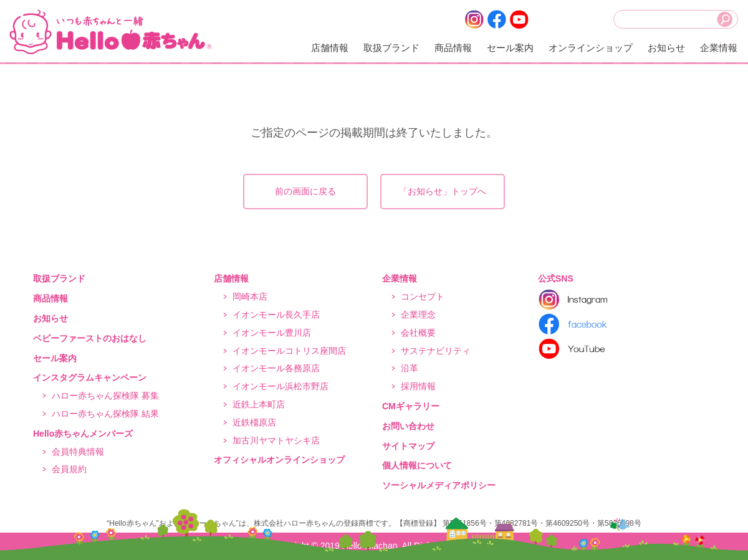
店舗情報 (330, 48)
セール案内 (510, 48)
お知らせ (666, 48)
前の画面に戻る (305, 191)
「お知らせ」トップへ (443, 191)
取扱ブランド (391, 48)
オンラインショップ (591, 48)
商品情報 (453, 48)
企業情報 (719, 48)
